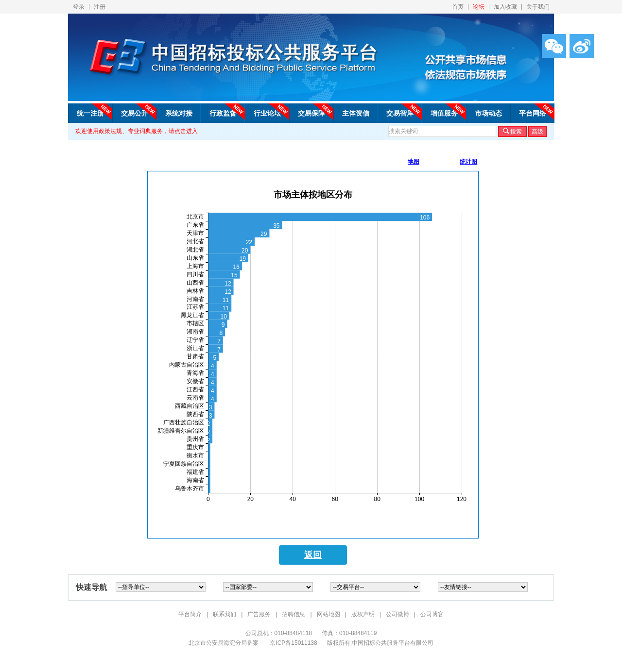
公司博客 (432, 614)
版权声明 (363, 614)
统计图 (468, 162)
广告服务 (259, 614)
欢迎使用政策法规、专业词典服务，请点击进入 (137, 131)
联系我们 (225, 614)
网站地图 (328, 614)
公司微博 (397, 614)
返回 (313, 555)
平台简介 (190, 614)
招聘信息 (294, 614)
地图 (414, 162)
